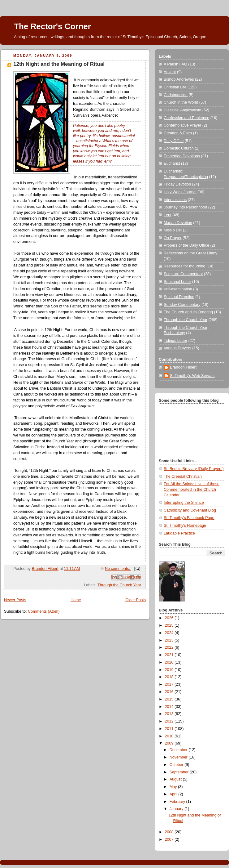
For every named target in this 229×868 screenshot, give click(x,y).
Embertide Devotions (182, 156)
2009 (170, 743)
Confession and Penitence (186, 118)
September (180, 772)
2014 (170, 707)
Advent (170, 72)
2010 (170, 736)
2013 (170, 714)
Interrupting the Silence (184, 503)
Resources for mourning (185, 266)
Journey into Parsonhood (185, 207)
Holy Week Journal (180, 192)
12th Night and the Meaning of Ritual (59, 64)
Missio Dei (173, 230)
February (178, 802)
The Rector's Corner (52, 26)
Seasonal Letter (177, 282)
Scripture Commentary (183, 274)
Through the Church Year (119, 585)
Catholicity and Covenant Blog (190, 510)
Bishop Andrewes (179, 79)
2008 (170, 832)
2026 (170, 618)
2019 (170, 670)
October (177, 765)
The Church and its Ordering (188, 312)
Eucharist (172, 163)
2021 (170, 655)
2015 (170, 699)
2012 (170, 721)
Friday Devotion (177, 184)
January (177, 809)
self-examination (178, 289)
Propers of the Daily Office (186, 245)
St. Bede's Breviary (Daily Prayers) (194, 469)
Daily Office (174, 141)
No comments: (118, 569)
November (179, 757)
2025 (170, 625)
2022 (170, 647)
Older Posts (136, 600)
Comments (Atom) (44, 611)
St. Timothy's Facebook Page (189, 518)
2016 (170, 692)
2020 (170, 662)
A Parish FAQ (175, 64)
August (176, 779)
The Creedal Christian (183, 477)
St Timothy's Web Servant (192, 376)
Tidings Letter (175, 341)
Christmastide (176, 95)
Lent (168, 215)
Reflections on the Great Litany (190, 253)
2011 (170, 729)
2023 (170, 640)
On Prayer (173, 238)
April (174, 794)
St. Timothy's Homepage (185, 526)
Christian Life (175, 87)
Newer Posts (15, 600)
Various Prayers (177, 348)
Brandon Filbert (183, 367)
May (174, 787)
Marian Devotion (178, 223)
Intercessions (175, 200)
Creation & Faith (178, 133)
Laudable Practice (179, 533)
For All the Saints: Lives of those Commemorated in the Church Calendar (192, 489)
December (179, 750)
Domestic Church (179, 148)
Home (76, 600)
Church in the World (181, 102)
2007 (170, 839)
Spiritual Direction (179, 297)
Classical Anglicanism (182, 110)
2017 (170, 684)
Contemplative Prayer (182, 125)
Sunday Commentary (182, 305)
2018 (170, 677)
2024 (170, 633)
